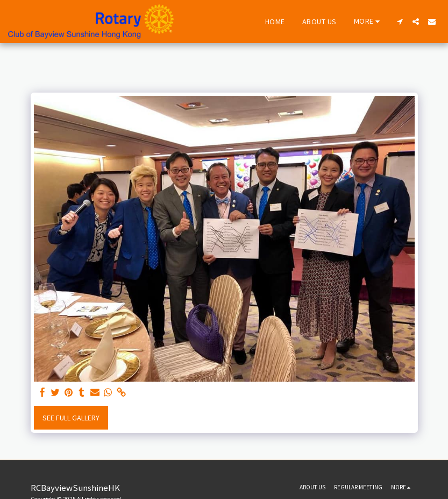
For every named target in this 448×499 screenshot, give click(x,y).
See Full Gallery (71, 418)
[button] (400, 22)
